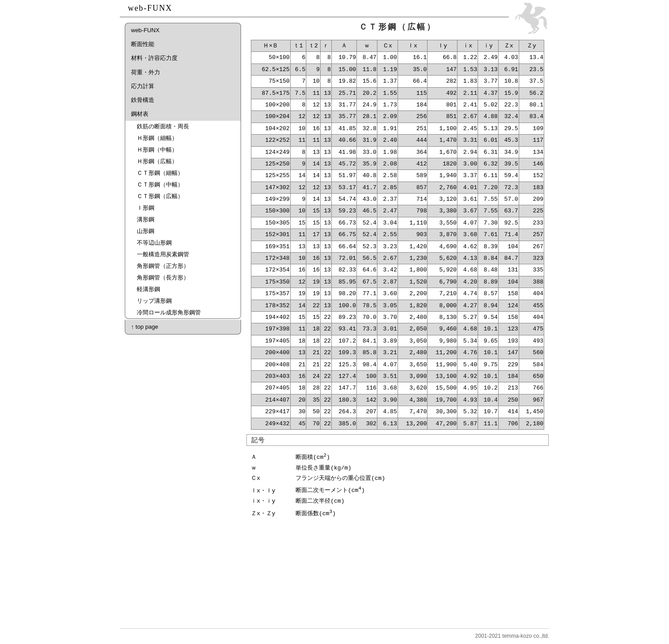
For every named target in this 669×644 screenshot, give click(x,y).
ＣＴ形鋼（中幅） (160, 184)
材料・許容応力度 (154, 58)
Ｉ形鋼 (146, 208)
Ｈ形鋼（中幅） (157, 150)
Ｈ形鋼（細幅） (157, 138)
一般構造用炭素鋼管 (163, 254)
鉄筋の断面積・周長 (163, 126)
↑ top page (145, 327)
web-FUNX (145, 30)
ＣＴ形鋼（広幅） (160, 196)
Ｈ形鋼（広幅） (157, 161)
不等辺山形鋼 (154, 243)
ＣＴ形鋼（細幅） (160, 173)
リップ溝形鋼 (154, 301)
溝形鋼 (146, 219)
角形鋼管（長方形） (163, 278)
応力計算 (143, 86)
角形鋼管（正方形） (163, 266)
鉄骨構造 (143, 100)
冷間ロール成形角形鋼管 (169, 312)
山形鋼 (146, 231)
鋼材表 (140, 114)
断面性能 (143, 44)
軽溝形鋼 (148, 289)
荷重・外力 (146, 72)
